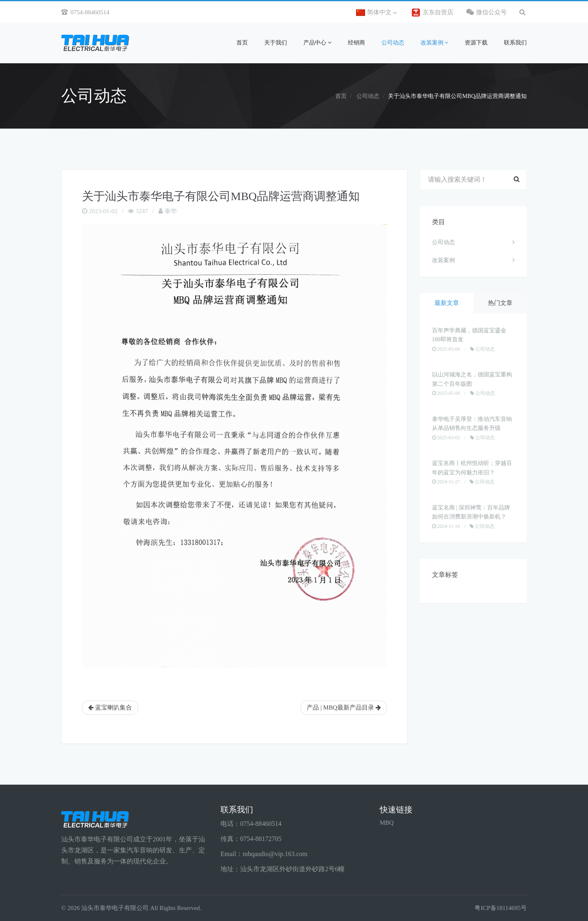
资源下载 (476, 43)
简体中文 (377, 12)
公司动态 (393, 43)
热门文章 (500, 304)
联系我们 (515, 43)
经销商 (356, 43)
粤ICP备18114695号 (501, 908)
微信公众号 (487, 12)
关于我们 (276, 43)
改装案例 (435, 43)
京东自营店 (432, 13)
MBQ (387, 823)
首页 (242, 43)
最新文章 (447, 304)
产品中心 (317, 43)
